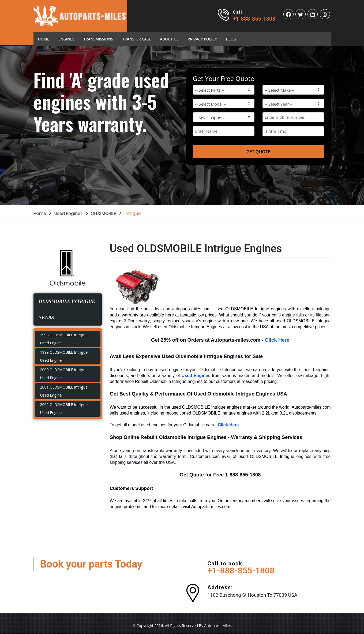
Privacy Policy (202, 39)
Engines (66, 39)
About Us (169, 39)
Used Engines (69, 213)
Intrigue (132, 213)
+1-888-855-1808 (254, 19)
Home (46, 39)
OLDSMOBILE (104, 213)
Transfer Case (137, 39)
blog (231, 39)
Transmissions (98, 39)
